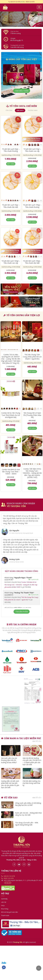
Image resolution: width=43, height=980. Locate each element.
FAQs (3, 907)
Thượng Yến (21, 843)
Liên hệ (4, 903)
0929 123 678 (30, 2)
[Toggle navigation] (39, 7)
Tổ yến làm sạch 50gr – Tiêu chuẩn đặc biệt (11, 206)
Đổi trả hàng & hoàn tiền (10, 913)
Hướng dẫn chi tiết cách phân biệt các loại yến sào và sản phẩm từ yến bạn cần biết (10, 785)
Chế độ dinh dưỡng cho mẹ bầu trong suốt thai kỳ (32, 784)
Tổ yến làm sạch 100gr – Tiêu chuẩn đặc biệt (32, 262)
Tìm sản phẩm (22, 612)
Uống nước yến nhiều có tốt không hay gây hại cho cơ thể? (28, 805)
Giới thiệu (4, 900)
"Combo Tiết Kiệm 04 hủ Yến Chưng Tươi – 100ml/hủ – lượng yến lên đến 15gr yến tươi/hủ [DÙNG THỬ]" (21, 585)
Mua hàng (5, 910)
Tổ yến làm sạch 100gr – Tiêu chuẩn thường (32, 206)
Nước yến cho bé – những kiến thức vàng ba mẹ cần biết (27, 815)
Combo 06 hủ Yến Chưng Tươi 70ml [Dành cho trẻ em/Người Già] (11, 415)
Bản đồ (8, 884)
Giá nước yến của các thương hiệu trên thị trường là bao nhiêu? (9, 761)
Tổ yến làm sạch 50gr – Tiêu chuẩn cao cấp (32, 150)
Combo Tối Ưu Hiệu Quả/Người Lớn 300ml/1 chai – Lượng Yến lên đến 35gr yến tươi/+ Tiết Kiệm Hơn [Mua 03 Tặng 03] (11, 359)
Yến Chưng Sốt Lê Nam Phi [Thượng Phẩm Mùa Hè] (32, 415)
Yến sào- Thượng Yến (21, 8)
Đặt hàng (11, 164)
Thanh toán (5, 917)
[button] (3, 19)
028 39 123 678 (15, 2)
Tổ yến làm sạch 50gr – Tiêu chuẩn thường (11, 150)
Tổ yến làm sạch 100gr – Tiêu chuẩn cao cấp (11, 262)
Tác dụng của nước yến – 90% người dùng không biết (27, 825)
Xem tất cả (37, 741)
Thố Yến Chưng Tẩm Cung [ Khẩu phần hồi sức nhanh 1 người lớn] (32, 357)
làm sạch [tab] (20, 111)
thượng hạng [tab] (33, 111)
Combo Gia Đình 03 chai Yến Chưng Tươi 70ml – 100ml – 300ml (11, 472)
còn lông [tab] (9, 111)
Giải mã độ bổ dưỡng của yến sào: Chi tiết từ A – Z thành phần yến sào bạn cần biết (32, 762)
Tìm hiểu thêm (22, 91)
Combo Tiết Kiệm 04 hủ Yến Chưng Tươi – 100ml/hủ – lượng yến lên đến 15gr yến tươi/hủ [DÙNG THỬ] (32, 473)
